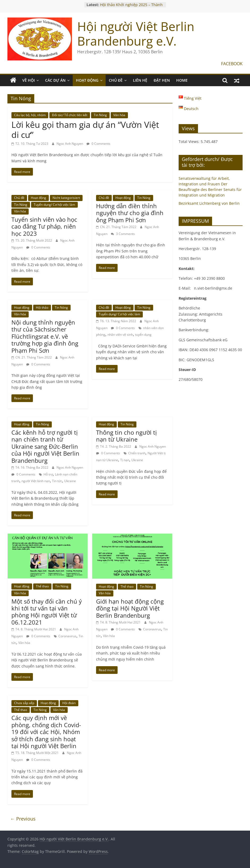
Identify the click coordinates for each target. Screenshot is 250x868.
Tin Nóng (100, 115)
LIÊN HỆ (140, 80)
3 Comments (123, 234)
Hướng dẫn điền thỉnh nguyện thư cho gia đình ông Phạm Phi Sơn (130, 213)
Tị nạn (125, 460)
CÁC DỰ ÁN (55, 80)
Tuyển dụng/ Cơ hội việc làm (54, 205)
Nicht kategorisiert (66, 198)
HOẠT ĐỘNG (87, 80)
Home (182, 80)
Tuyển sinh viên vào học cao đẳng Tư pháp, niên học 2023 (44, 226)
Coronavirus (67, 636)
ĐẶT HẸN (162, 80)
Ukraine (70, 481)
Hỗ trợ (48, 474)
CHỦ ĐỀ (116, 80)
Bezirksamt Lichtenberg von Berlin (209, 203)
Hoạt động (38, 198)
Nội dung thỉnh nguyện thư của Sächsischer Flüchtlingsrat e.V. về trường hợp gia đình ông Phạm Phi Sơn (45, 336)
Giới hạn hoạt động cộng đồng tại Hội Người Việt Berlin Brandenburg (130, 608)
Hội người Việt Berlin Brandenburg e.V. (136, 34)
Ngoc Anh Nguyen (70, 144)
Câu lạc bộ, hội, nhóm (30, 115)
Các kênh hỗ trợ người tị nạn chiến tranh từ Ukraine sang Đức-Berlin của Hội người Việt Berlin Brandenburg (45, 446)
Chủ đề (19, 198)
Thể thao (42, 586)
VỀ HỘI (29, 80)
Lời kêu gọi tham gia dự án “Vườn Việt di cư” (85, 130)
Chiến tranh (137, 453)
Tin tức (57, 481)
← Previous (23, 819)
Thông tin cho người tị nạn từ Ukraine (126, 436)
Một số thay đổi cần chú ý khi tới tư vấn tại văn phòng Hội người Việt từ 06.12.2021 (47, 612)
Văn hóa (119, 115)
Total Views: (190, 141)
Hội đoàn (69, 703)
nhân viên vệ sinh (120, 335)
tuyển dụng (143, 335)
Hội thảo (42, 307)
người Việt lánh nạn (36, 481)
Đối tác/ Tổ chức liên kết (70, 115)
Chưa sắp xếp (24, 703)
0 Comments (98, 144)
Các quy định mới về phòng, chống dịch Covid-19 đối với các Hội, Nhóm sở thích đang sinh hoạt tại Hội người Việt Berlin (46, 732)
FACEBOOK (232, 64)
